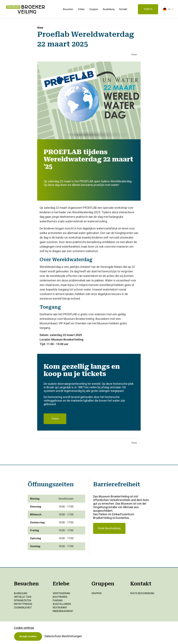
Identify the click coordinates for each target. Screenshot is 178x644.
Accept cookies (28, 636)
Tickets (55, 419)
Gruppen (94, 9)
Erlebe (81, 9)
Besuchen (68, 9)
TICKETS (148, 9)
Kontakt (123, 9)
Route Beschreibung (109, 528)
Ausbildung (109, 9)
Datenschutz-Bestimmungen (63, 636)
